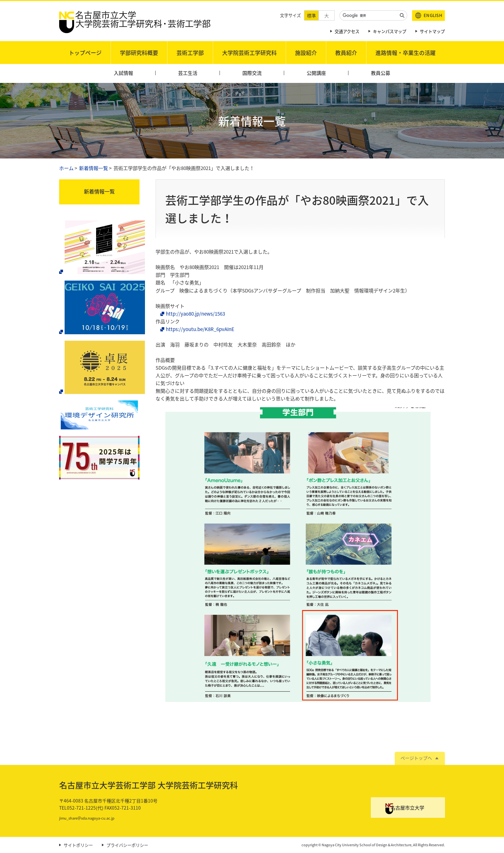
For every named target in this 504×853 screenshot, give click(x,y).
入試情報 (123, 73)
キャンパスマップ (390, 31)
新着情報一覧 (94, 168)
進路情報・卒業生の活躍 (405, 53)
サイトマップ (432, 31)
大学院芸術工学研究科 (249, 53)
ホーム (66, 168)
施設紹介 (306, 53)
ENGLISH (433, 15)
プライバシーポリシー (127, 845)
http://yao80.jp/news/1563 (195, 314)
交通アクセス (347, 31)
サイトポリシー (78, 845)
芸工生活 (188, 73)
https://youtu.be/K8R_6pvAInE (200, 329)
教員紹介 (346, 53)
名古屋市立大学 (414, 809)
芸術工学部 (190, 53)
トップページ (85, 53)
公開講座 (316, 73)
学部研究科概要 (139, 53)
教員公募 (381, 73)
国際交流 (252, 73)
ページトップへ (416, 758)
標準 (311, 15)
